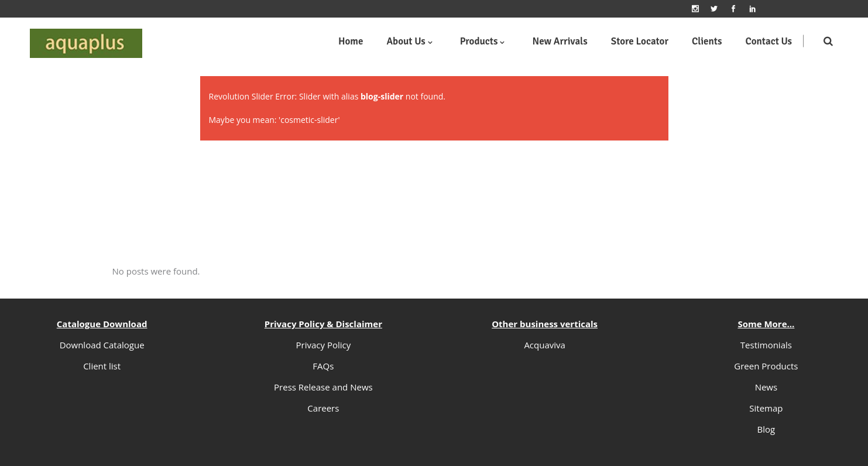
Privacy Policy (324, 345)
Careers (323, 408)
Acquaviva (545, 345)
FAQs (323, 366)
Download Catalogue (102, 345)
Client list (102, 366)
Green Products (766, 366)
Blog (766, 429)
